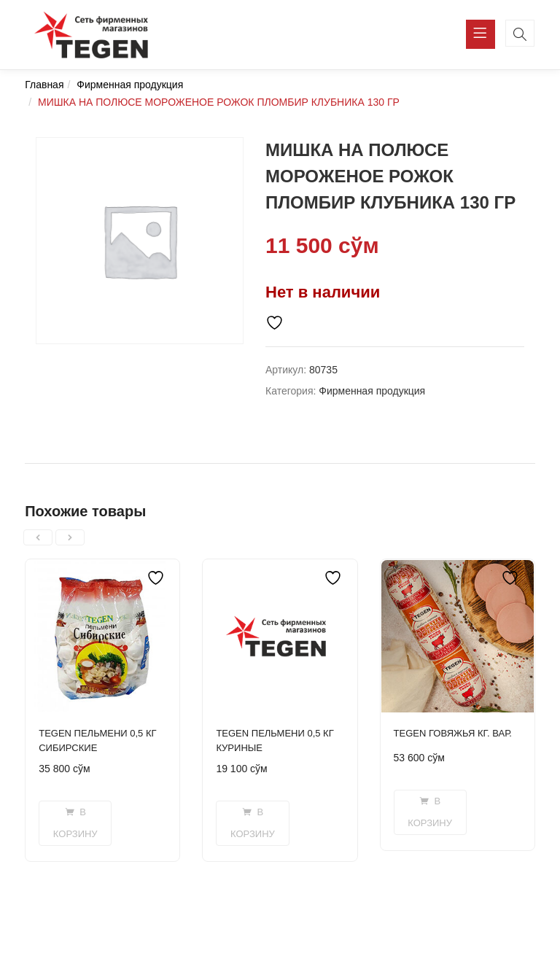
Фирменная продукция (130, 85)
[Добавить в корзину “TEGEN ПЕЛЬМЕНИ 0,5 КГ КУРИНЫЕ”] (252, 823)
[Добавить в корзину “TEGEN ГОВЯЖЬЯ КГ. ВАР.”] (430, 812)
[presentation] (38, 537)
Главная (44, 85)
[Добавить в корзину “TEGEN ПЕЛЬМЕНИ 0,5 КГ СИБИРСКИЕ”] (75, 823)
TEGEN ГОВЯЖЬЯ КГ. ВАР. (453, 733)
